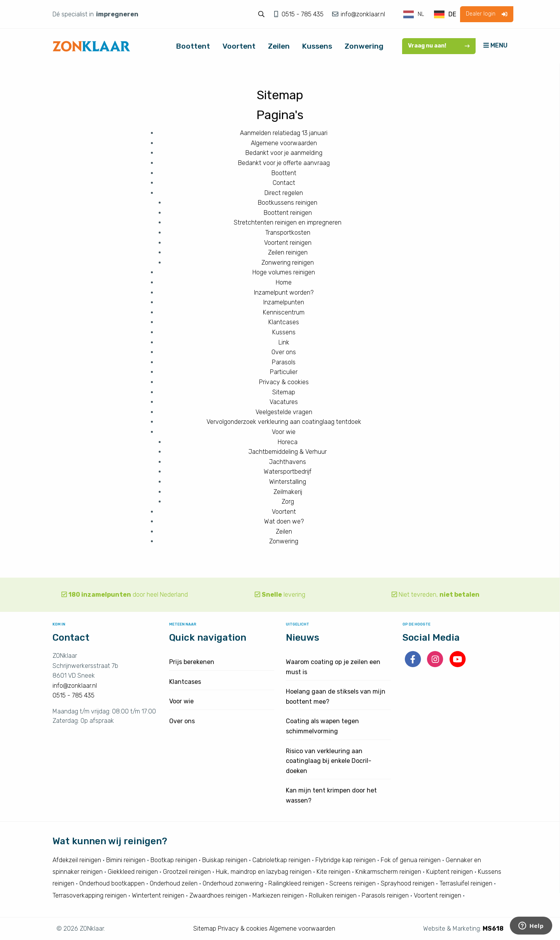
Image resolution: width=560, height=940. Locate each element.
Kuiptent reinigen (450, 872)
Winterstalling (288, 482)
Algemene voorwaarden (284, 143)
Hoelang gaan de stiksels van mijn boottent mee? (336, 697)
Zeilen (284, 531)
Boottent (284, 173)
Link (284, 342)
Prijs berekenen (192, 662)
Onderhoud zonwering (233, 883)
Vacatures (284, 402)
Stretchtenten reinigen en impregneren (288, 222)
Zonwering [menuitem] (364, 46)
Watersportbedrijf (288, 472)
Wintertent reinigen (158, 895)
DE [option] (452, 14)
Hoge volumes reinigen (284, 272)
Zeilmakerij (288, 492)
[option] (445, 14)
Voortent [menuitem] (239, 46)
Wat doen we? (284, 521)
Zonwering (284, 541)
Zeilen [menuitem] (279, 46)
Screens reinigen (353, 883)
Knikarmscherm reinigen (388, 872)
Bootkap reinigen (174, 860)
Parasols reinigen (385, 895)
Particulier (284, 372)
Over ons (284, 352)
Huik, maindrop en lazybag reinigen (264, 872)
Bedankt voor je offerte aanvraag (284, 163)
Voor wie (284, 432)
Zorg (288, 502)
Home (284, 282)
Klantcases (284, 322)
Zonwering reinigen (288, 263)
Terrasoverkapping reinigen (90, 895)
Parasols (284, 362)
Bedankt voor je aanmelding (284, 153)
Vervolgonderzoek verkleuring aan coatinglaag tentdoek (284, 422)
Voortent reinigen (288, 243)
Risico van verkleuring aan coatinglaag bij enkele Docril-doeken (329, 761)
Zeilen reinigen (288, 252)
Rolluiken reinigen (333, 895)
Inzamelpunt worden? (284, 293)
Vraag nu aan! (439, 46)
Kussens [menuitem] (317, 46)
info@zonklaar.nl (362, 14)
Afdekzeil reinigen (77, 860)
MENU (495, 45)
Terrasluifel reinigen (466, 883)
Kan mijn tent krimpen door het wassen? (331, 795)
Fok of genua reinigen (411, 860)
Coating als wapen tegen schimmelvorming (322, 726)
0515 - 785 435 (303, 14)
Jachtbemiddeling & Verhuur (288, 452)
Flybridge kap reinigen (346, 860)
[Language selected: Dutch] (430, 14)
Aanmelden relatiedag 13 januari (284, 133)
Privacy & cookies (284, 382)
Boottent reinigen (288, 213)
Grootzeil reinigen (187, 872)
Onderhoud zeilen (174, 883)
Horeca (288, 442)
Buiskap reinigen (225, 860)
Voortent (284, 512)
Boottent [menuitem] (193, 46)
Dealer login (486, 14)
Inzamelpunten (284, 302)
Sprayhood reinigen (408, 883)
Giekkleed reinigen (133, 872)
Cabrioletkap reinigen (281, 860)
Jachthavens (288, 462)
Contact (284, 183)
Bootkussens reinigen (288, 203)
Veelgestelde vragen (284, 412)
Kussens (284, 332)
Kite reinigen (333, 872)
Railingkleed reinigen (296, 883)
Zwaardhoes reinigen (218, 895)
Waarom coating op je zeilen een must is (333, 667)
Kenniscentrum (284, 312)
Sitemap (284, 392)
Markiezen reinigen (278, 895)
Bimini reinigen (126, 860)
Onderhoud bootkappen (112, 883)
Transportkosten (288, 233)
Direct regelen (284, 193)
